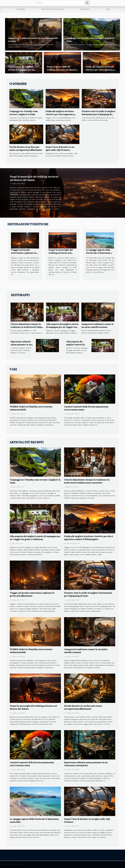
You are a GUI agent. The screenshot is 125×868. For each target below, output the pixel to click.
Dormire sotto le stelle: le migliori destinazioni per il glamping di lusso (98, 114)
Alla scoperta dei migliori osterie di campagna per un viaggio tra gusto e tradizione (23, 70)
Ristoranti (85, 9)
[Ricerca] (60, 3)
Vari (108, 9)
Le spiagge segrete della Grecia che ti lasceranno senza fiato (98, 253)
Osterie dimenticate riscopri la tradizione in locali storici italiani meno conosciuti (27, 327)
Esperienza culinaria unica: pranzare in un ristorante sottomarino (22, 345)
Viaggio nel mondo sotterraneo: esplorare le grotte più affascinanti (23, 253)
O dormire (20, 9)
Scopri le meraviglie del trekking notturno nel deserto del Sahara (62, 70)
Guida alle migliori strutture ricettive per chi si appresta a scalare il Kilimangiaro (100, 70)
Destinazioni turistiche (52, 9)
